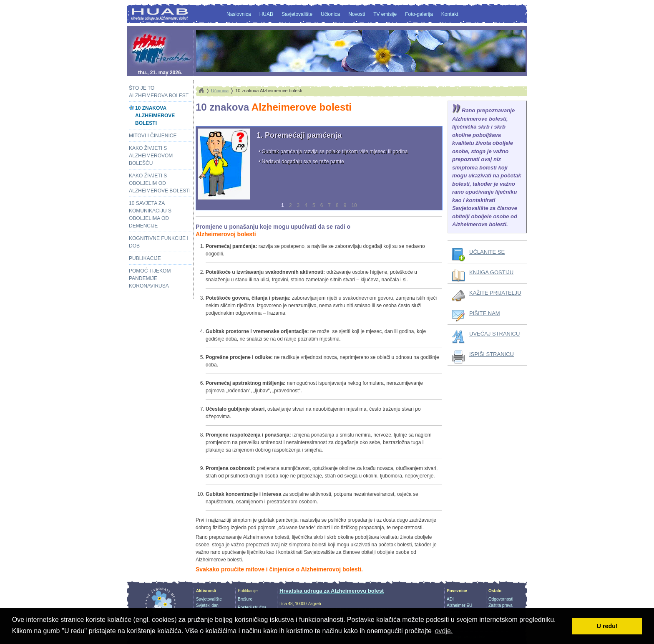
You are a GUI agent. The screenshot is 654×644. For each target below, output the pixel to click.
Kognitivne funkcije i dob (159, 242)
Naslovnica (239, 14)
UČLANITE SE (487, 252)
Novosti (357, 14)
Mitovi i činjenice (153, 136)
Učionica (330, 14)
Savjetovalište (297, 14)
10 (354, 205)
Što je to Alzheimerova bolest (159, 92)
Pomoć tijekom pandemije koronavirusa (150, 278)
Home (201, 91)
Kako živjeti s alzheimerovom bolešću (151, 156)
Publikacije (145, 258)
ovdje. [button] (444, 631)
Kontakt (450, 14)
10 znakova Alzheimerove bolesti (155, 116)
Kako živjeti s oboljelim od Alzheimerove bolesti (160, 183)
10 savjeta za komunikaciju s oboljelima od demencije (150, 215)
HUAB (266, 14)
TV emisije (385, 14)
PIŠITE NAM (485, 313)
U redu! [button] (607, 626)
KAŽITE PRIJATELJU (495, 293)
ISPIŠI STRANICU (492, 354)
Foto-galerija (419, 14)
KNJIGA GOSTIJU (491, 272)
